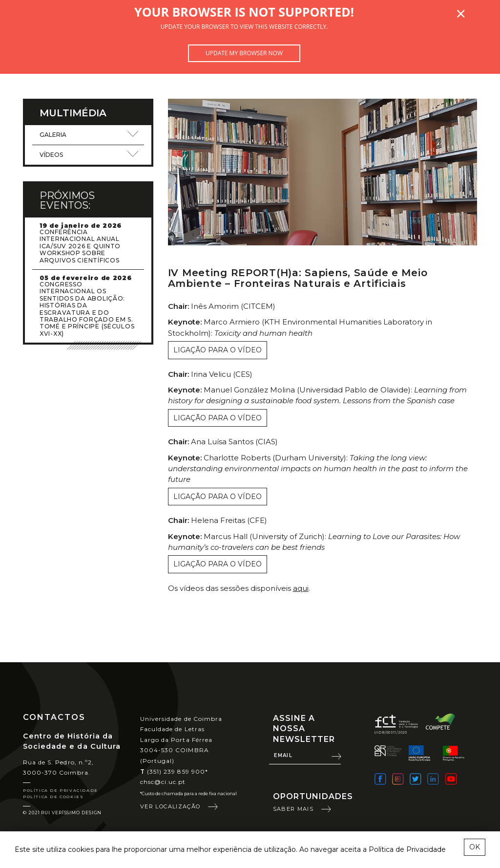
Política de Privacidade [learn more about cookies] (407, 849)
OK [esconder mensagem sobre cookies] (475, 847)
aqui (301, 588)
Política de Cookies (53, 797)
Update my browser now (244, 53)
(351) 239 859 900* (174, 771)
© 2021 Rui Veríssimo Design (62, 813)
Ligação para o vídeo (218, 350)
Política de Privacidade (61, 790)
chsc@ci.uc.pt (163, 782)
